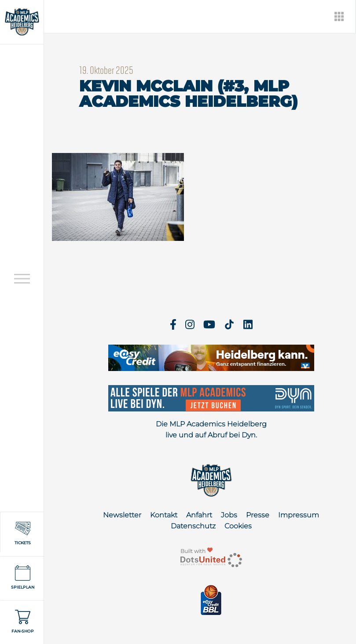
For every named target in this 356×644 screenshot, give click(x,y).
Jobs (229, 515)
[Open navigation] (22, 278)
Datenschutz (193, 526)
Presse (258, 515)
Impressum (299, 515)
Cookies (238, 526)
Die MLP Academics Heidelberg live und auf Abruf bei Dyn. (211, 430)
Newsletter (122, 515)
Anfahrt (199, 515)
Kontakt (164, 515)
